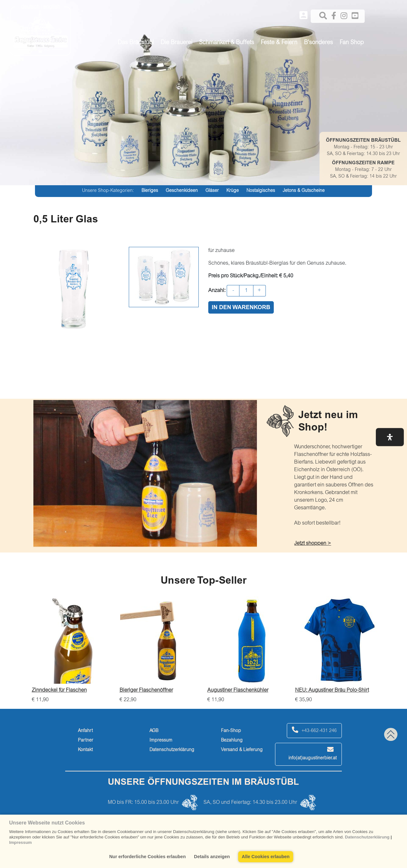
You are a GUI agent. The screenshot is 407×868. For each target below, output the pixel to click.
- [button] (233, 291)
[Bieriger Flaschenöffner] (160, 640)
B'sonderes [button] (318, 43)
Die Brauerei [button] (176, 43)
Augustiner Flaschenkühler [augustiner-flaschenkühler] (238, 690)
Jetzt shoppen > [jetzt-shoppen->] (313, 544)
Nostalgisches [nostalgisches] (261, 191)
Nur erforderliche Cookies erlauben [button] (147, 857)
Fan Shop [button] (352, 43)
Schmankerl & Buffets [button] (227, 43)
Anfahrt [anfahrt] (85, 731)
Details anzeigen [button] (212, 857)
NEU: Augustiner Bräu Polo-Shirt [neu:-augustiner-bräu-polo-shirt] (332, 690)
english (52, 7)
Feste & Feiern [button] (279, 43)
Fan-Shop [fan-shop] (231, 731)
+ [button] (259, 291)
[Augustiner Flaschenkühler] (248, 640)
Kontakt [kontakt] (85, 750)
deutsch (30, 7)
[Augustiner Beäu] (41, 29)
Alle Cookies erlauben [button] (266, 857)
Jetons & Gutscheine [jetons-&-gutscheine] (304, 191)
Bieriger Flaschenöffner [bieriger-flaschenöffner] (146, 690)
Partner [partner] (86, 741)
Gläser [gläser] (212, 191)
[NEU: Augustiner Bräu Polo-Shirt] (336, 640)
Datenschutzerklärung (367, 837)
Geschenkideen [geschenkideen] (182, 191)
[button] (390, 437)
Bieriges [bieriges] (150, 191)
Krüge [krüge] (233, 191)
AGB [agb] (154, 731)
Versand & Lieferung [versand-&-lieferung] (242, 750)
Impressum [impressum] (161, 741)
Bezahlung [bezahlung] (232, 741)
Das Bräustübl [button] (136, 43)
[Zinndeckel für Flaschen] (72, 640)
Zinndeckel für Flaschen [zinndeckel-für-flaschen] (59, 690)
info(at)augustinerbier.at (313, 753)
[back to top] (391, 734)
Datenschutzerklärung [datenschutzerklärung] (172, 750)
